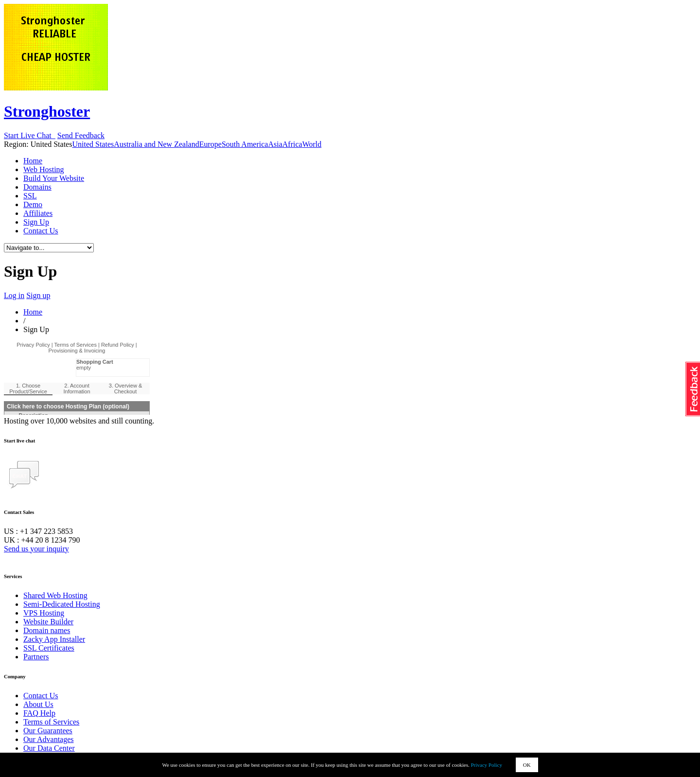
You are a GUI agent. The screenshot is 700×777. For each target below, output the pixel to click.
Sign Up (36, 222)
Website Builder (48, 622)
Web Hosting (44, 169)
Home (33, 161)
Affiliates (38, 213)
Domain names (47, 630)
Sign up (38, 295)
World (312, 144)
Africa (292, 144)
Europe (210, 144)
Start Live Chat (30, 135)
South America (245, 144)
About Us (38, 704)
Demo (33, 204)
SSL (30, 196)
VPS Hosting (44, 613)
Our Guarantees (48, 731)
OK (527, 765)
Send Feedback (81, 135)
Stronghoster (47, 111)
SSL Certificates (49, 648)
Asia (275, 144)
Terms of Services (51, 722)
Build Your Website (54, 178)
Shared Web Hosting (55, 595)
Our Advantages (49, 739)
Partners (36, 657)
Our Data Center (49, 748)
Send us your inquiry (36, 549)
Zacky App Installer (54, 639)
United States (93, 144)
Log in (14, 295)
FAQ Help (39, 713)
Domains (37, 187)
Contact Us (41, 231)
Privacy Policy (487, 765)
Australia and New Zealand (156, 144)
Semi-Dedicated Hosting (62, 604)
